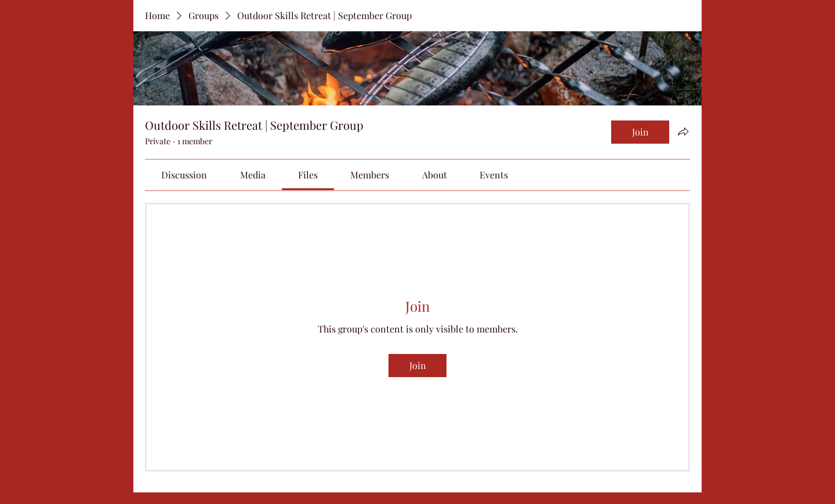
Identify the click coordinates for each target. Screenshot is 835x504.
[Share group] (683, 132)
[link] (184, 175)
